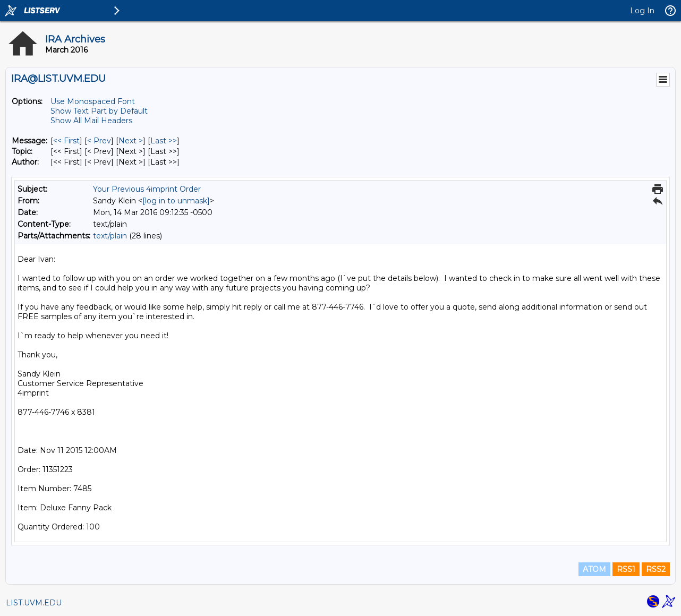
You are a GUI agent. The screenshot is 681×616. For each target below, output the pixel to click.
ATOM (594, 569)
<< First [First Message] (66, 141)
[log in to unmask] (176, 201)
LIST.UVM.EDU (34, 603)
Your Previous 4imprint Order (147, 189)
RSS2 (656, 569)
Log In (642, 11)
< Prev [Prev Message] (99, 141)
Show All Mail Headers (91, 121)
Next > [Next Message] (131, 141)
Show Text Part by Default (99, 111)
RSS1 (626, 569)
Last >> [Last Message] (164, 141)
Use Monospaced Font (93, 101)
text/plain (110, 236)
